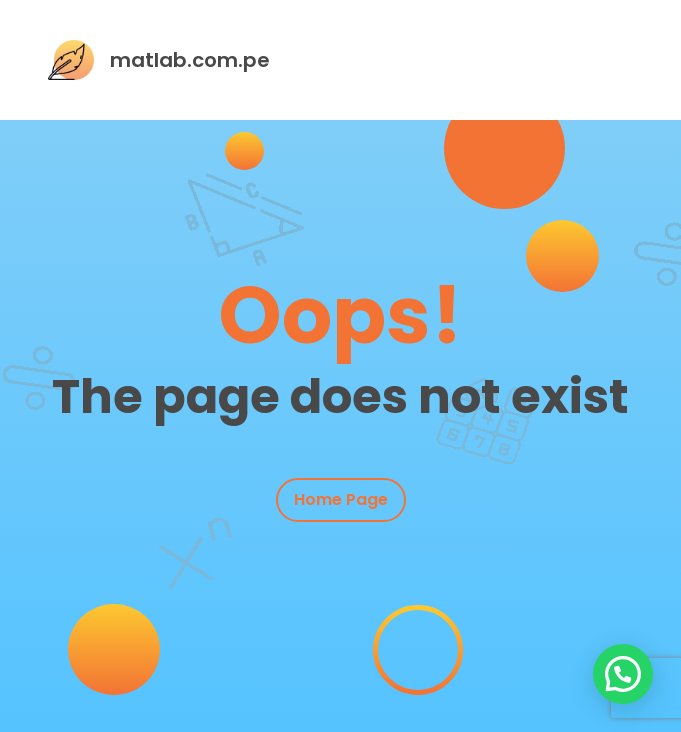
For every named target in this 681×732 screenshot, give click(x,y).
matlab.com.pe (190, 60)
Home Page (341, 499)
